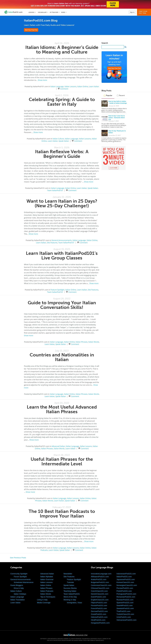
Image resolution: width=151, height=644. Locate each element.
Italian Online (83, 86)
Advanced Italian (58, 446)
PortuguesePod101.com (126, 594)
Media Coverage (44, 603)
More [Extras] (63, 12)
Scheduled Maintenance (24, 582)
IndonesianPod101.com (126, 574)
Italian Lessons (70, 86)
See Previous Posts (18, 558)
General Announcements (62, 240)
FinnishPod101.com (99, 605)
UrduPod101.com (124, 617)
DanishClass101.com (100, 594)
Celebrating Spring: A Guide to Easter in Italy (62, 102)
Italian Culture (58, 139)
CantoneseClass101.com (101, 585)
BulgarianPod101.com (100, 582)
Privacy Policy (97, 639)
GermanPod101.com (99, 611)
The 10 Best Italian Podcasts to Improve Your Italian (62, 514)
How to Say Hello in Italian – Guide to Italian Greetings (118, 102)
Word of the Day (70, 597)
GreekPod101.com (99, 614)
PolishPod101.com (124, 591)
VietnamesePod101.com (126, 620)
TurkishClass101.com (125, 614)
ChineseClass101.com (100, 588)
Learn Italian (94, 86)
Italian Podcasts (47, 591)
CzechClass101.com (99, 591)
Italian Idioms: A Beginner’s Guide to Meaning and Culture (62, 50)
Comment (64, 89)
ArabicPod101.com (99, 579)
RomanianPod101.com (126, 597)
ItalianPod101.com (124, 577)
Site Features (52, 243)
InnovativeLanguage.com (101, 574)
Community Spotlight (19, 574)
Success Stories (70, 588)
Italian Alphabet (47, 577)
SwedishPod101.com (125, 608)
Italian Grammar (47, 579)
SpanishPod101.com (125, 603)
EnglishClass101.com (100, 600)
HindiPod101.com (98, 620)
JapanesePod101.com (126, 579)
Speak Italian (64, 141)
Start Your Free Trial (31, 30)
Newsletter (68, 574)
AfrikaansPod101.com (100, 577)
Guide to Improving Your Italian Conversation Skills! (62, 305)
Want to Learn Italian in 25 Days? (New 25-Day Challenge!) (62, 203)
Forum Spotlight (20, 577)
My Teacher (54, 12)
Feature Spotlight (57, 290)
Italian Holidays (20, 594)
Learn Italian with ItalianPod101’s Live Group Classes (62, 256)
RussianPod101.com (125, 600)
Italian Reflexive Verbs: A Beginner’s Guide (62, 154)
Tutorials (70, 582)
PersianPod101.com (125, 588)
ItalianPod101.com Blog (41, 20)
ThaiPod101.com (123, 611)
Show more (42, 80)
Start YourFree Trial (144, 12)
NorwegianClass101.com (127, 585)
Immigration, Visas (74, 603)
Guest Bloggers (17, 585)
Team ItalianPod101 (55, 190)
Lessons (31, 12)
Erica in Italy (19, 588)
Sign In (132, 12)
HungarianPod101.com (100, 623)
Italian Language (57, 86)
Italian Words (94, 342)
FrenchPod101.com (99, 608)
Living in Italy (42, 600)
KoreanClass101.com (125, 582)
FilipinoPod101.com (99, 603)
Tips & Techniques (48, 597)
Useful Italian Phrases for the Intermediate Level (62, 461)
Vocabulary (42, 12)
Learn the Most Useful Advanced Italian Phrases (62, 409)
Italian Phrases (82, 342)
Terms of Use (107, 639)
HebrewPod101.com (99, 617)
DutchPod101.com (98, 597)
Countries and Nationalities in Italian (62, 357)
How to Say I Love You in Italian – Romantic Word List (117, 118)
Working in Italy (70, 600)
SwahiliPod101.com (125, 605)
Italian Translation (18, 600)
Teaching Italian (70, 591)
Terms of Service (95, 640)
